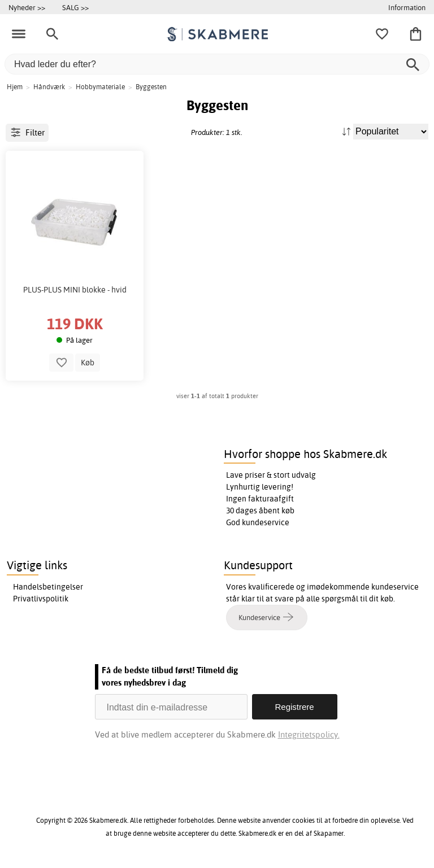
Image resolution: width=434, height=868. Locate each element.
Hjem (15, 87)
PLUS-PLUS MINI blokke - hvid (75, 290)
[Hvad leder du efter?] (217, 64)
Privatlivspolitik (41, 599)
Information (407, 7)
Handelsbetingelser (48, 587)
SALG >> (75, 7)
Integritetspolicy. (309, 734)
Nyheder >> (27, 7)
